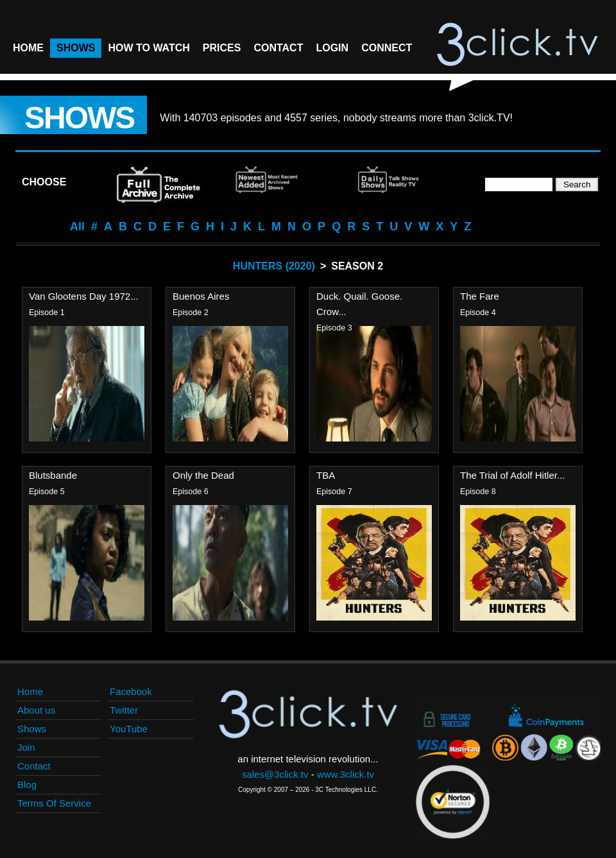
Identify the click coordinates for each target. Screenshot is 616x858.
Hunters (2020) (274, 266)
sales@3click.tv (275, 774)
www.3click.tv (346, 774)
